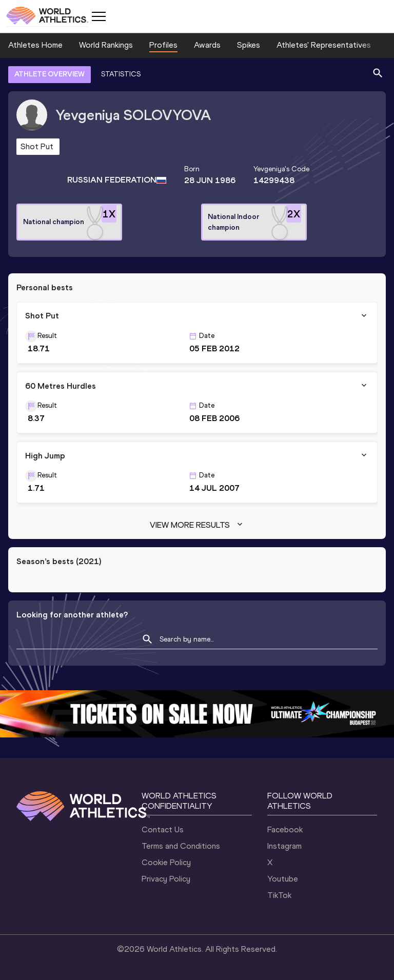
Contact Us (163, 829)
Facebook (285, 829)
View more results (197, 525)
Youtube (283, 879)
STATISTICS (121, 74)
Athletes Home (35, 45)
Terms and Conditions (181, 846)
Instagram (284, 846)
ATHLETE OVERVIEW (50, 74)
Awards (207, 45)
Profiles (163, 45)
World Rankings (106, 45)
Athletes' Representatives (324, 45)
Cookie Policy (166, 862)
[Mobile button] (98, 16)
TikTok (279, 895)
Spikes (249, 45)
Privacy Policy (166, 879)
